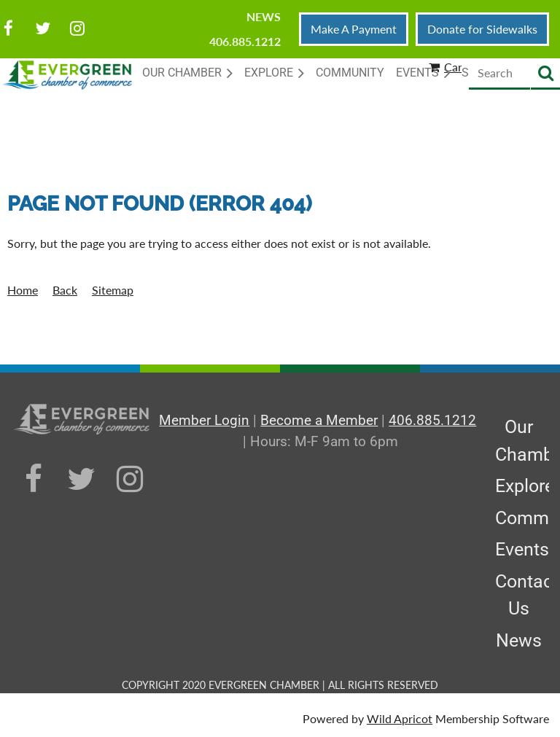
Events (522, 549)
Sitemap (113, 290)
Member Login (204, 420)
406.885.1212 (245, 41)
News (264, 16)
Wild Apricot (400, 718)
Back (65, 290)
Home (23, 290)
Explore (525, 486)
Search (545, 74)
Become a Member (319, 420)
